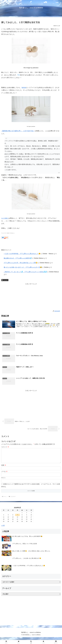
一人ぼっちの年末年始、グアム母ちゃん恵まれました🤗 (22, 254)
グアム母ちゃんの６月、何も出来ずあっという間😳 (21, 263)
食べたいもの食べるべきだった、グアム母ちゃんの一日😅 (23, 267)
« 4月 (3, 528)
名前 (4, 468)
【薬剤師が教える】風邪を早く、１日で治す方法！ (18, 131)
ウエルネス (5, 280)
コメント (5, 447)
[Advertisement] (31, 297)
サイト (3, 481)
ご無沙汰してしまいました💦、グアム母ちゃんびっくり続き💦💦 (25, 272)
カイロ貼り (5, 218)
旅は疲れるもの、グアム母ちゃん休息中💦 (18, 258)
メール (4, 474)
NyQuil (24, 88)
